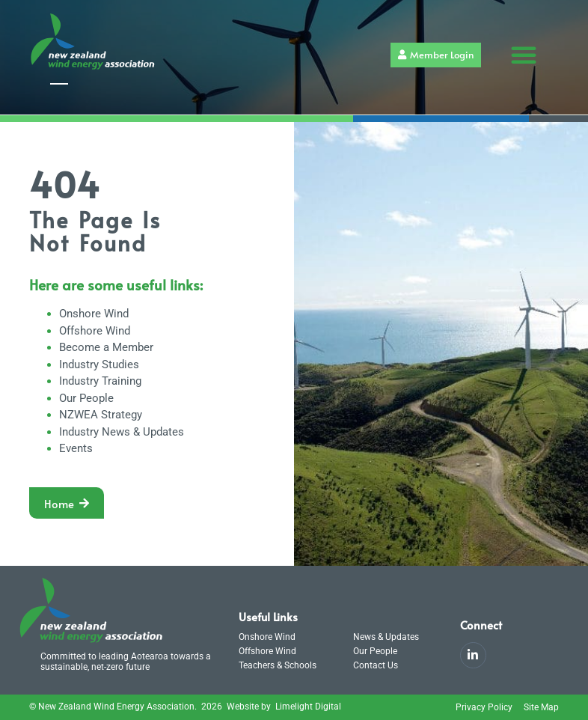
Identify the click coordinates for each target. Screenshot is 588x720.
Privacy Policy (484, 707)
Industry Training (100, 381)
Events (76, 448)
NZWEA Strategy (101, 415)
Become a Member (106, 347)
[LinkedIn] (473, 655)
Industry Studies (99, 364)
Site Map (541, 707)
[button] (524, 55)
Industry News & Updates (122, 432)
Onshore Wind (94, 314)
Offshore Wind (95, 331)
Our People (86, 398)
